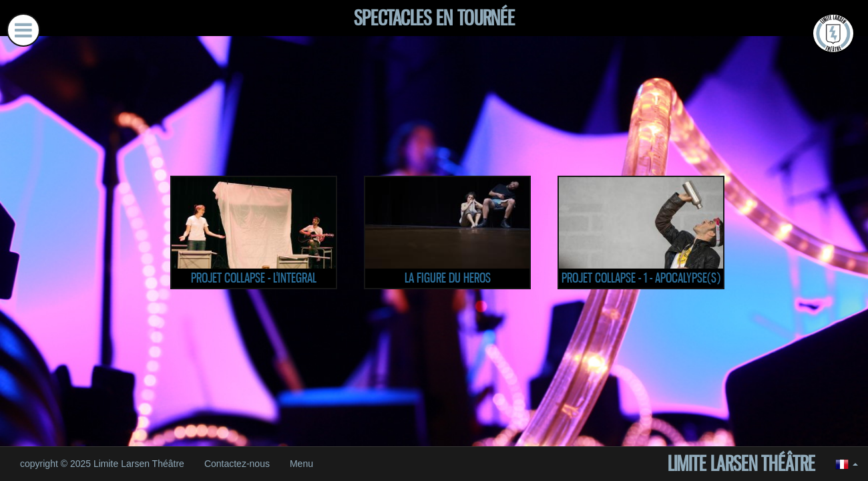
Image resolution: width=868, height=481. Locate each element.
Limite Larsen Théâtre (741, 464)
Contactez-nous (237, 464)
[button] (847, 464)
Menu (301, 464)
